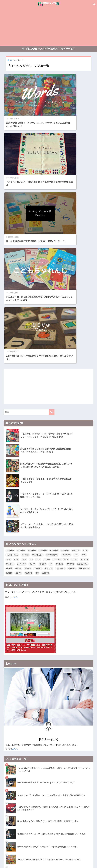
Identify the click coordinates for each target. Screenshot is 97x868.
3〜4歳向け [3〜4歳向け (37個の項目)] (43, 388)
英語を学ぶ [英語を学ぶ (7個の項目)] (29, 410)
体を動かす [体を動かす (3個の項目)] (59, 401)
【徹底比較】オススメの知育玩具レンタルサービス (48, 49)
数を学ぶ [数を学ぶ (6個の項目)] (28, 406)
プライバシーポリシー (48, 861)
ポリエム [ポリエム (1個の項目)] (32, 401)
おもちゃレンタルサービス (50, 857)
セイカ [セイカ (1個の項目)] (24, 397)
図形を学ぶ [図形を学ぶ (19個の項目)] (70, 401)
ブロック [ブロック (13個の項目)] (74, 397)
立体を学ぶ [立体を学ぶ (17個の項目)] (72, 406)
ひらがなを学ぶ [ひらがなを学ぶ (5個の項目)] (38, 392)
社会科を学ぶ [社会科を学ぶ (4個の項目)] (60, 406)
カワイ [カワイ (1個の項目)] (8, 397)
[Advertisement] (49, 27)
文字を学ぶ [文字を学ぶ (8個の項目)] (38, 406)
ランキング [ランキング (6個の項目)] (42, 401)
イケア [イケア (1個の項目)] (76, 392)
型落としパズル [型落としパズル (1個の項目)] (83, 401)
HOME (49, 852)
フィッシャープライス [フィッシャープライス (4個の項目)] (60, 397)
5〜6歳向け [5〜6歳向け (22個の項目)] (65, 388)
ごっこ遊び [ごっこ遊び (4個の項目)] (25, 392)
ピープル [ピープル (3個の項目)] (47, 397)
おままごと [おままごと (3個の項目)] (76, 388)
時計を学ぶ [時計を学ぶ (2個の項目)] (49, 406)
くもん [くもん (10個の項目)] (85, 388)
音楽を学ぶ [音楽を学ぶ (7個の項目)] (46, 410)
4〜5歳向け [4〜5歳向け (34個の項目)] (54, 388)
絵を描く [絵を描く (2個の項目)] (9, 410)
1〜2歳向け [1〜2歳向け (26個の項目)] (21, 388)
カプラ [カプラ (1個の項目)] (84, 392)
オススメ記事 (30, 857)
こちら (15, 435)
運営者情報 (68, 857)
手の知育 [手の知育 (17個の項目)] (18, 406)
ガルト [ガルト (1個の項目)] (16, 397)
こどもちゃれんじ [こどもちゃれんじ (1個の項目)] (12, 392)
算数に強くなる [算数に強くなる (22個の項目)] (84, 406)
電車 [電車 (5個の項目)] (37, 410)
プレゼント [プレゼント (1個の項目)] (10, 401)
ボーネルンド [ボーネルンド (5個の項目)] (21, 401)
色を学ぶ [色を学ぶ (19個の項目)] (18, 410)
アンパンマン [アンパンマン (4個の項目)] (66, 392)
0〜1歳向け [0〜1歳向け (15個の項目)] (10, 388)
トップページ (17, 857)
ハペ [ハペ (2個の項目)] (31, 397)
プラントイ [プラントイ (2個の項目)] (84, 397)
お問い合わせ (80, 857)
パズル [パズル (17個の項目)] (38, 397)
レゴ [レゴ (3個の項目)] (51, 401)
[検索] (52, 249)
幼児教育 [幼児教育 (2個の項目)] (9, 406)
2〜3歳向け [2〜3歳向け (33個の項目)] (32, 388)
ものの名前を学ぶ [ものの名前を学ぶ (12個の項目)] (52, 392)
